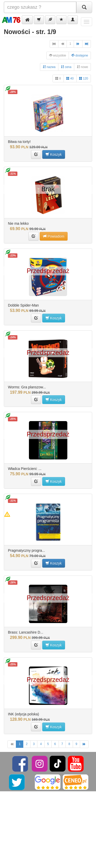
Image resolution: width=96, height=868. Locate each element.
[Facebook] (21, 763)
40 (70, 78)
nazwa (49, 67)
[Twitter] (17, 782)
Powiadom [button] (54, 236)
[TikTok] (58, 763)
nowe (82, 67)
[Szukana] (40, 7)
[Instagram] (40, 763)
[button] (27, 20)
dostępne (80, 55)
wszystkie (58, 55)
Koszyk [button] (54, 154)
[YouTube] (76, 763)
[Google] (48, 782)
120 (84, 78)
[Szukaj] (84, 7)
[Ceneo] (76, 782)
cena (66, 67)
